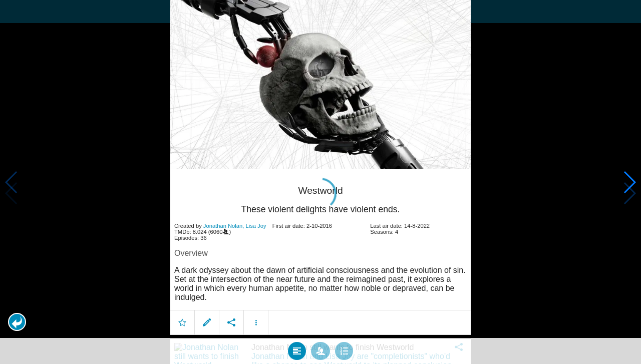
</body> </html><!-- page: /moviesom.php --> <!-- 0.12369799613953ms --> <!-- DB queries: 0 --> (320, 182)
